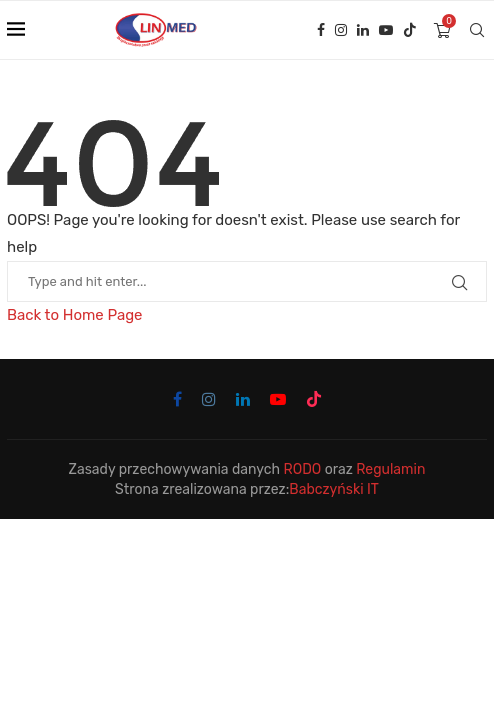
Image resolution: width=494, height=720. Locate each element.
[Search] (477, 30)
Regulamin (390, 469)
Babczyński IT (334, 489)
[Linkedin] (363, 30)
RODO (303, 469)
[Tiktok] (410, 30)
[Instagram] (341, 30)
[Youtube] (386, 30)
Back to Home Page (75, 315)
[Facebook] (321, 30)
